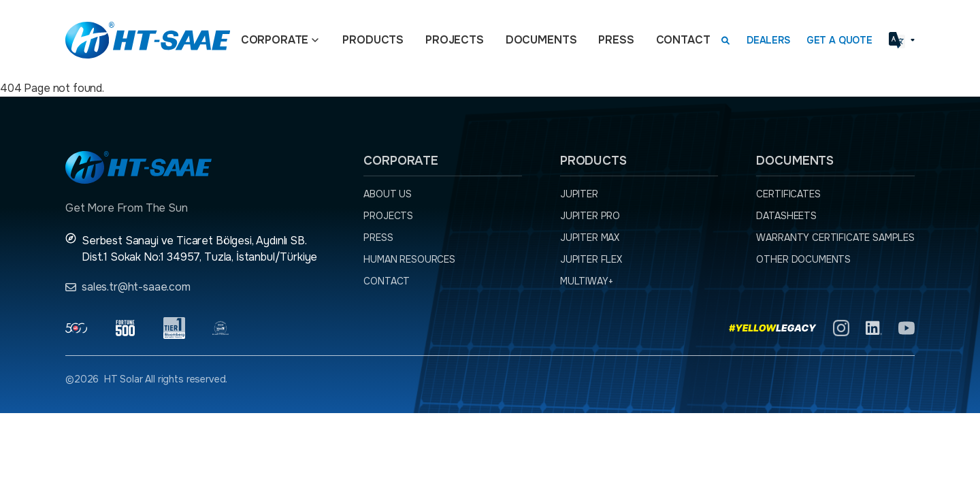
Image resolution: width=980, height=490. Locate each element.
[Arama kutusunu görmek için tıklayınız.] (725, 40)
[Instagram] (841, 328)
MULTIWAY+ (587, 281)
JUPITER (579, 194)
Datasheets (786, 216)
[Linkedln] (874, 328)
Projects (455, 40)
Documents (541, 40)
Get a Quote (839, 40)
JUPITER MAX (590, 238)
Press (616, 40)
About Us (388, 194)
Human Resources (409, 259)
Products (373, 40)
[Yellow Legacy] (773, 328)
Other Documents (803, 259)
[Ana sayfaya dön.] (148, 40)
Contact (683, 40)
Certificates (788, 194)
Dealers (768, 40)
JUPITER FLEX (591, 259)
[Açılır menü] (315, 40)
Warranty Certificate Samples (835, 238)
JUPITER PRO (590, 216)
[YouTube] (906, 328)
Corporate (275, 40)
